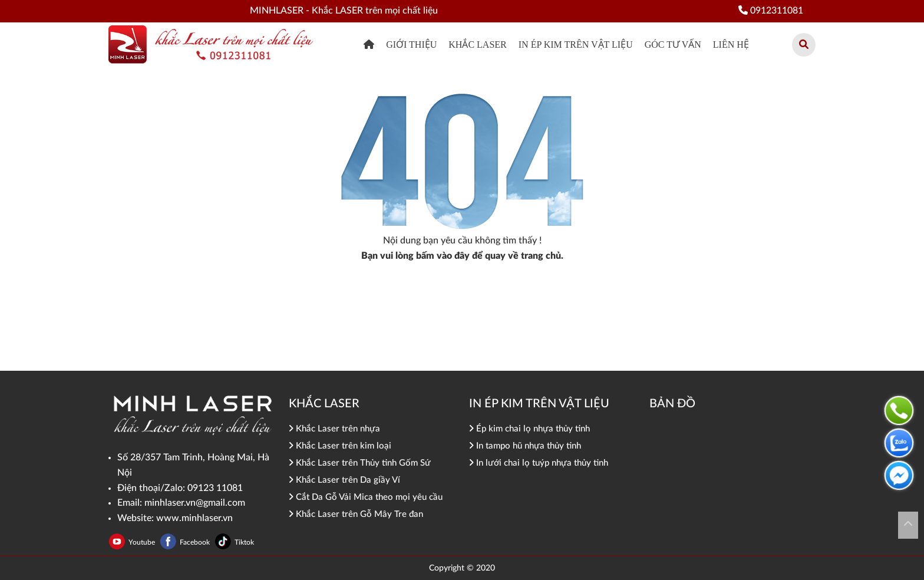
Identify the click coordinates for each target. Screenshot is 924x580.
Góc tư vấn (673, 45)
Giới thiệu (411, 45)
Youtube (143, 542)
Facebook (196, 542)
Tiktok (244, 542)
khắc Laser (477, 45)
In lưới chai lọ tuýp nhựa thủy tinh (539, 463)
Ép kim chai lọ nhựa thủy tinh (529, 429)
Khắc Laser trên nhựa (334, 429)
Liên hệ (731, 45)
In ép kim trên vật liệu (576, 45)
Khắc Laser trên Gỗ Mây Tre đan (356, 514)
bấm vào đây (443, 256)
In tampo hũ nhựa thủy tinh (525, 446)
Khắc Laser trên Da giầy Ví (344, 480)
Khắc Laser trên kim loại (340, 446)
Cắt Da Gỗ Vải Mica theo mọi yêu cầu (366, 497)
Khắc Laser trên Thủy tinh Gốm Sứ (360, 463)
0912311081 (771, 11)
